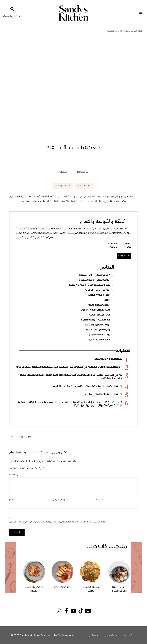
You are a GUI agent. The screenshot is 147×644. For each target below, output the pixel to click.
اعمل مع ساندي (112, 635)
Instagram (59, 611)
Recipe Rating (17, 468)
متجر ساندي (94, 635)
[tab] (63, 172)
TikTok (81, 611)
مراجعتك (15, 475)
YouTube (74, 611)
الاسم (13, 500)
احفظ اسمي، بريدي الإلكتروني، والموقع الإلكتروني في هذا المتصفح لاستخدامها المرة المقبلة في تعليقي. (58, 522)
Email (88, 611)
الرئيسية (110, 31)
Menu (141, 13)
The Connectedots (66, 635)
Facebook (66, 611)
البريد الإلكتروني (61, 500)
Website (100, 500)
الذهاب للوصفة (63, 186)
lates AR (119, 31)
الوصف (63, 172)
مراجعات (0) (82, 172)
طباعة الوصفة (84, 186)
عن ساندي (129, 635)
